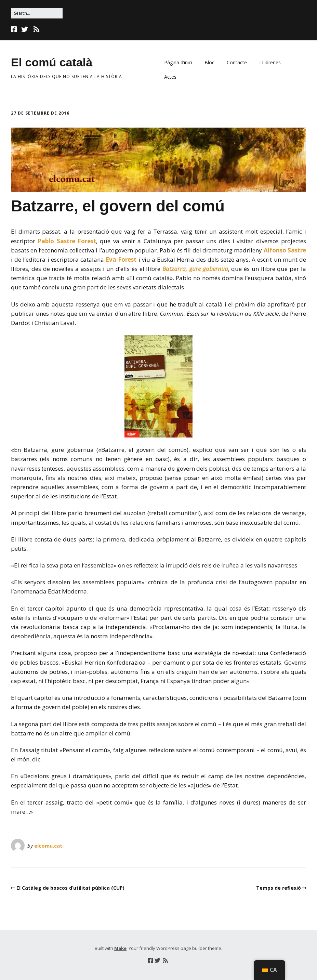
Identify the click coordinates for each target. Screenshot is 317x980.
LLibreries (270, 62)
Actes (170, 77)
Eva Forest (121, 259)
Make (120, 948)
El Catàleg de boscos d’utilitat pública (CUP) (70, 888)
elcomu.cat (48, 846)
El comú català (52, 62)
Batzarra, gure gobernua (195, 269)
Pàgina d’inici (178, 62)
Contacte (237, 62)
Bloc (209, 62)
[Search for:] (37, 13)
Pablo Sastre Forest (67, 241)
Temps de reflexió (279, 888)
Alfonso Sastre (285, 250)
